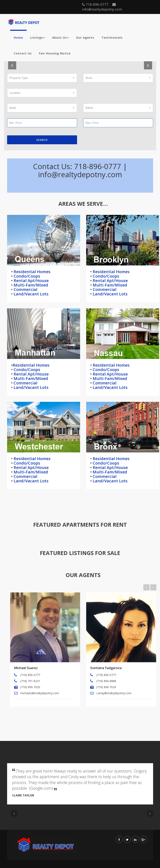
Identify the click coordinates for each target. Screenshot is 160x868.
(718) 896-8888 (106, 681)
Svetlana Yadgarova (106, 668)
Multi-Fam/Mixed (30, 285)
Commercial (25, 289)
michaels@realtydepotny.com (40, 693)
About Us (60, 38)
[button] (42, 78)
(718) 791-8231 (30, 681)
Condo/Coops (26, 276)
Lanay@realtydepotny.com (114, 693)
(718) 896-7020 (30, 687)
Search (42, 140)
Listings (38, 38)
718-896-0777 (95, 4)
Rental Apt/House (31, 281)
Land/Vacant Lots (31, 294)
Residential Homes (32, 272)
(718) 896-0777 (30, 675)
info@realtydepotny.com (102, 7)
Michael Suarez (26, 668)
